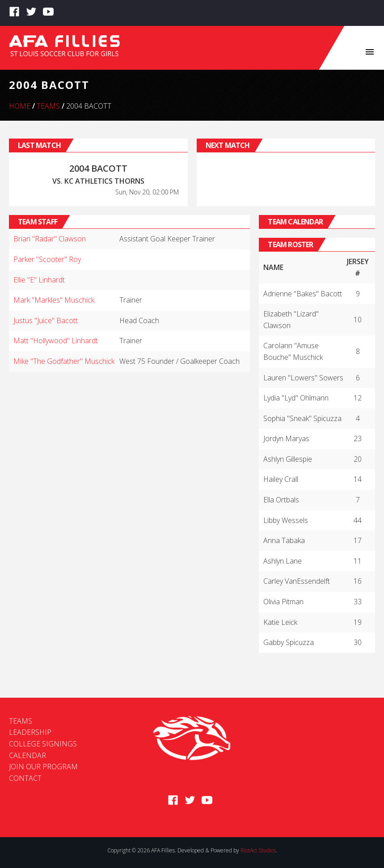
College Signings (43, 744)
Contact (25, 778)
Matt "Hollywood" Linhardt (56, 341)
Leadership (30, 732)
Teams (48, 106)
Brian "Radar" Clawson (50, 239)
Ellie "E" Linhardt (39, 280)
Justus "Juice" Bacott (46, 320)
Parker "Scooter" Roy (47, 259)
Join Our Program (43, 767)
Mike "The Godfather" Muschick (64, 361)
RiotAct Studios (258, 850)
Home (20, 106)
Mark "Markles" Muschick (54, 300)
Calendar (27, 755)
